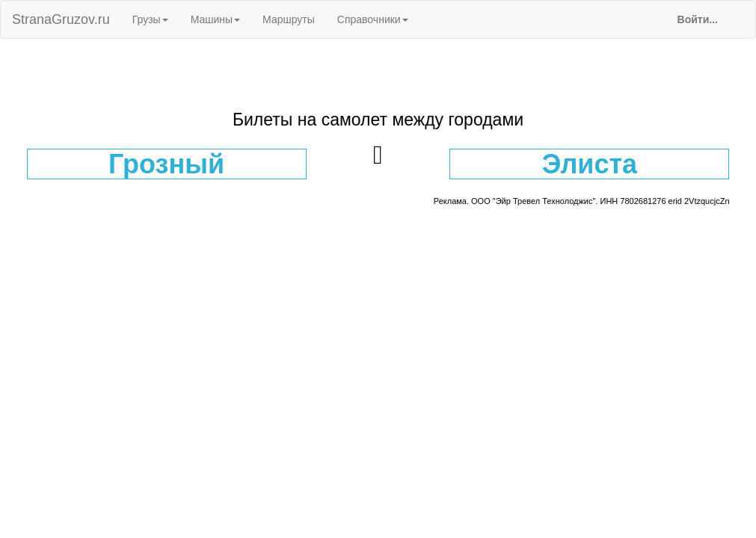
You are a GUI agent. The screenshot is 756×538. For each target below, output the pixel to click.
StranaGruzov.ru (61, 19)
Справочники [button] (373, 19)
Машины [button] (215, 19)
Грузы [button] (150, 19)
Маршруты (289, 19)
